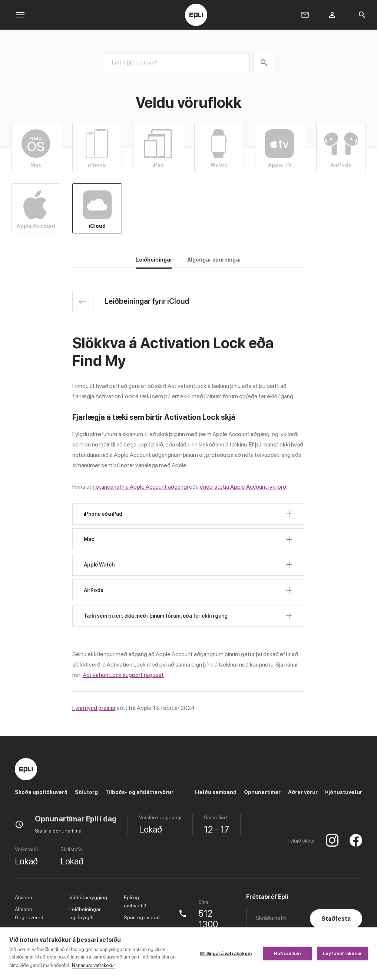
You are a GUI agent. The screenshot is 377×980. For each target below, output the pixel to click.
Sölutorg (86, 792)
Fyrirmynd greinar (94, 708)
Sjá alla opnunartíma (58, 831)
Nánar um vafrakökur (93, 965)
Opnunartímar (262, 792)
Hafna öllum (287, 954)
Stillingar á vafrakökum (226, 954)
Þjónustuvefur (344, 792)
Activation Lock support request (123, 675)
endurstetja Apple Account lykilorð (243, 487)
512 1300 (208, 919)
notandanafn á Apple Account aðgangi (140, 487)
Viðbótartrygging (88, 897)
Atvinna (24, 897)
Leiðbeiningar (154, 260)
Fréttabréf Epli (267, 897)
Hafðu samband (216, 792)
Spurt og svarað (142, 917)
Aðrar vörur (303, 792)
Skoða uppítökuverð (41, 792)
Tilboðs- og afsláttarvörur (139, 792)
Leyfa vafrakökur (342, 954)
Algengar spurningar (214, 260)
